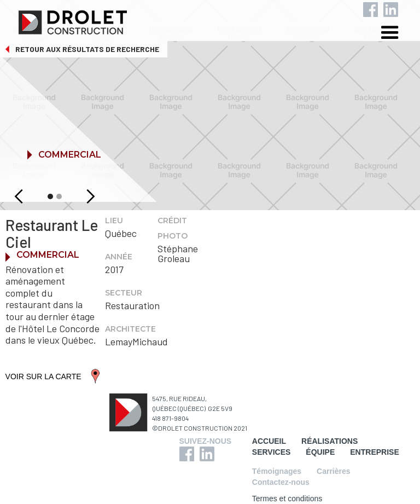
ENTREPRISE (374, 452)
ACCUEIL (269, 441)
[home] (218, 20)
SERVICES (272, 452)
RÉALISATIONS (329, 441)
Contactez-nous (281, 482)
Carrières (334, 471)
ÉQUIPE (320, 452)
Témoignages (277, 471)
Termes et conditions (287, 499)
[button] (398, 34)
